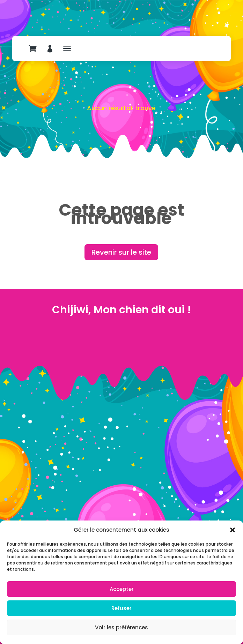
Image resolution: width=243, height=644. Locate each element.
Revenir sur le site (121, 252)
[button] (233, 530)
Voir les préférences (121, 627)
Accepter (122, 589)
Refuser (121, 608)
